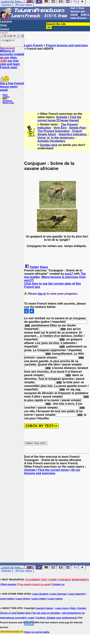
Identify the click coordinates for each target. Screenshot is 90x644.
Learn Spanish (76, 594)
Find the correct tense (53, 470)
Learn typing (55, 599)
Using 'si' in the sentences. (56, 138)
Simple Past (77, 128)
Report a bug (8, 103)
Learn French (33, 45)
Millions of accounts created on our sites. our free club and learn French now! (12, 59)
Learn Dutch (23, 599)
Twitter (34, 267)
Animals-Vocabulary (51, 141)
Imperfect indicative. (73, 134)
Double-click (49, 145)
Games (6, 5)
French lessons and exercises (67, 45)
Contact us (58, 584)
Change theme (68, 120)
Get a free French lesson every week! (12, 87)
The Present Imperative (54, 131)
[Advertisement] (57, 76)
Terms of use (8, 613)
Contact (6, 97)
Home (5, 95)
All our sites (24, 5)
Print (5, 99)
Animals (62, 117)
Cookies (41, 618)
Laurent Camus (45, 608)
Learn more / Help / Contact (71, 608)
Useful (5, 29)
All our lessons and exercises (52, 472)
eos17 (69, 274)
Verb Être (60, 128)
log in (42, 294)
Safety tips (24, 613)
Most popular (9, 584)
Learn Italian (7, 599)
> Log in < (8, 40)
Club (3, 25)
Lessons (6, 22)
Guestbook (7, 101)
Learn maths (39, 599)
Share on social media (37, 632)
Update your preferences (61, 618)
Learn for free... (12, 567)
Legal (31, 618)
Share (44, 267)
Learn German (58, 594)
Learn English (40, 594)
